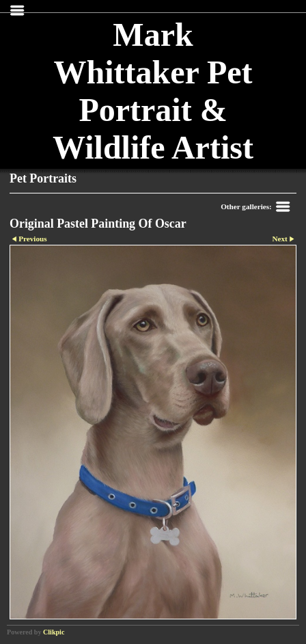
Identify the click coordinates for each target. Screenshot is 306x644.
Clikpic (54, 632)
